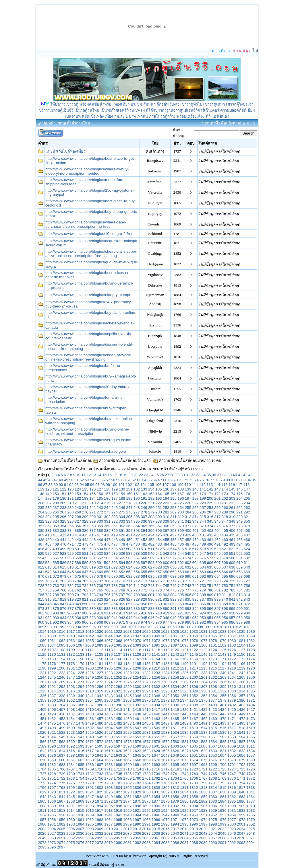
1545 (61, 737)
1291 (52, 687)
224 (173, 503)
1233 (156, 673)
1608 (222, 746)
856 (129, 604)
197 (188, 498)
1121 (184, 650)
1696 (184, 765)
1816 (232, 788)
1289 (251, 682)
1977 (232, 820)
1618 (99, 751)
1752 (61, 778)
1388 (99, 705)
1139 (137, 654)
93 (77, 485)
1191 (194, 664)
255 (188, 508)
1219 (241, 668)
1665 (109, 760)
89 (56, 485)
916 (144, 613)
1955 (241, 815)
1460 (127, 719)
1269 (61, 682)
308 (151, 517)
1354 (213, 696)
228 (203, 503)
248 (137, 508)
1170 (213, 659)
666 (225, 572)
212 (85, 503)
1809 (165, 788)
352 (49, 526)
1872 (109, 801)
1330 (203, 691)
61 (129, 480)
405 (225, 531)
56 (103, 480)
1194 (222, 664)
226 (188, 503)
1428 (42, 714)
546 (195, 553)
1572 (99, 742)
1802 (99, 788)
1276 (127, 682)
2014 (146, 829)
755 (239, 586)
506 (115, 549)
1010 (218, 627)
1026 (156, 631)
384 (70, 531)
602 (181, 563)
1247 (71, 677)
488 (195, 544)
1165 (165, 659)
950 (181, 618)
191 (144, 498)
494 (239, 544)
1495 (241, 723)
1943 (127, 815)
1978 (241, 820)
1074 (175, 641)
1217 (222, 668)
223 (166, 503)
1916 (90, 810)
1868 (71, 801)
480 (137, 544)
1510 (165, 728)
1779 (99, 783)
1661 (71, 760)
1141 (156, 654)
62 (134, 480)
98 (103, 485)
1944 (137, 815)
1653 (213, 755)
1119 (165, 650)
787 (49, 595)
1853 (146, 797)
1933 (251, 810)
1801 (90, 788)
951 (188, 618)
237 (56, 508)
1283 (194, 682)
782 (225, 590)
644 (63, 572)
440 (56, 540)
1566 (42, 742)
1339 (71, 696)
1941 (109, 815)
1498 (52, 728)
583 (41, 563)
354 (63, 526)
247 (129, 508)
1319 (99, 691)
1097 (175, 645)
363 (129, 526)
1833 (175, 792)
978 (173, 622)
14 (99, 475)
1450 (251, 714)
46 (50, 480)
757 (41, 590)
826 (122, 599)
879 (85, 609)
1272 (90, 682)
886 (137, 609)
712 (137, 581)
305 (129, 517)
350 (247, 521)
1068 (118, 641)
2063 (175, 838)
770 (137, 590)
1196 (241, 664)
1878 (165, 801)
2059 (137, 838)
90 (61, 485)
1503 (99, 728)
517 (195, 549)
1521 (52, 732)
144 (225, 489)
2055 (99, 838)
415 (85, 535)
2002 (251, 824)
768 (122, 590)
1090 (109, 645)
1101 (213, 645)
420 (122, 535)
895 (203, 609)
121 (56, 489)
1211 (165, 668)
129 (115, 489)
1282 (184, 682)
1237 (194, 673)
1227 (99, 673)
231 (225, 503)
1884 (222, 801)
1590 (52, 746)
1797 (52, 788)
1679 (241, 760)
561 (92, 558)
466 (247, 540)
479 (129, 544)
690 (188, 576)
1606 (203, 746)
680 (115, 576)
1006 (180, 627)
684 (144, 576)
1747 (232, 774)
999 (115, 627)
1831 (156, 792)
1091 (118, 645)
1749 (251, 774)
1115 (127, 650)
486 (181, 544)
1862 (232, 797)
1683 (61, 765)
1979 (251, 820)
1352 (194, 696)
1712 (118, 769)
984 (217, 622)
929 (239, 613)
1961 (80, 820)
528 (63, 553)
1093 (137, 645)
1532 (156, 732)
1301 (146, 687)
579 (225, 558)
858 (144, 604)
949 (173, 618)
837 (203, 599)
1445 (203, 714)
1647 (156, 755)
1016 (61, 631)
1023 (127, 631)
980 (188, 622)
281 (166, 512)
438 (41, 540)
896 (210, 609)
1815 (222, 788)
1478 (80, 723)
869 (225, 604)
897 (217, 609)
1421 (194, 710)
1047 (137, 636)
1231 (137, 673)
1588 (251, 742)
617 (78, 567)
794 (100, 595)
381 (49, 531)
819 (70, 599)
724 (225, 581)
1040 (71, 636)
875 (56, 609)
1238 (203, 673)
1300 (137, 687)
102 (129, 485)
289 (225, 512)
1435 (109, 714)
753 (225, 586)
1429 (52, 714)
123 (70, 489)
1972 (184, 820)
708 (107, 581)
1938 (80, 815)
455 (166, 540)
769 (129, 590)
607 (217, 563)
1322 (127, 691)
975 (151, 622)
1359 (42, 700)
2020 (203, 829)
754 (232, 586)
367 (159, 526)
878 (78, 609)
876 (63, 609)
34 (203, 475)
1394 (156, 705)
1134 (90, 654)
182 (78, 498)
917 (151, 613)
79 (223, 480)
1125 (222, 650)
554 (41, 558)
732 (70, 586)
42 (245, 475)
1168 (194, 659)
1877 (156, 801)
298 (78, 517)
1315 (61, 691)
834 (181, 599)
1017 (71, 631)
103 (136, 485)
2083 (146, 843)
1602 (165, 746)
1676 (213, 760)
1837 (213, 792)
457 (181, 540)
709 (115, 581)
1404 (251, 705)
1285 (213, 682)
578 (217, 558)
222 (159, 503)
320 (239, 517)
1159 (109, 659)
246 (122, 508)
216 (115, 503)
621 (107, 567)
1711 (109, 769)
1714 (137, 769)
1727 (42, 774)
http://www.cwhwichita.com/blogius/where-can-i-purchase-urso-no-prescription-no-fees (86, 224)
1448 (232, 714)
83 (244, 480)
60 (124, 480)
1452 (52, 719)
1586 (232, 742)
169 (195, 494)
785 (247, 590)
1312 (251, 687)
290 (232, 512)
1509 (156, 728)
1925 (175, 810)
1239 (213, 673)
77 (212, 480)
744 (159, 586)
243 (100, 508)
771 (144, 590)
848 (70, 604)
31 (188, 475)
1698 (203, 765)
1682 (52, 765)
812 (232, 595)
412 (63, 535)
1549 (99, 737)
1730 (71, 774)
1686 (90, 765)
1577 (146, 742)
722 (210, 581)
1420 (184, 710)
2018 (184, 829)
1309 (222, 687)
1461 (137, 719)
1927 (194, 810)
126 (92, 489)
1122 (194, 650)
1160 (118, 659)
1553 (137, 737)
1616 (80, 751)
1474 (42, 723)
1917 (99, 810)
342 (188, 521)
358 (92, 526)
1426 (241, 710)
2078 (99, 843)
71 (181, 480)
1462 (146, 719)
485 (173, 544)
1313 (42, 691)
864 (188, 604)
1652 (203, 755)
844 (41, 604)
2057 (118, 838)
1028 (175, 631)
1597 (118, 746)
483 (159, 544)
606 (210, 563)
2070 (241, 838)
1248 (80, 677)
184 (92, 498)
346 (217, 521)
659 (173, 572)
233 (239, 503)
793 (92, 595)
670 (41, 576)
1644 (127, 755)
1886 (241, 801)
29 (178, 475)
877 (70, 609)
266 (56, 512)
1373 (175, 700)
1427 (251, 710)
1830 (146, 792)
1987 (109, 824)
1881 (194, 801)
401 (195, 531)
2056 (109, 838)
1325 (156, 691)
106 (158, 485)
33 (198, 475)
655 (144, 572)
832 (166, 599)
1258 (175, 677)
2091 (222, 843)
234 (247, 503)
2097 (61, 847)
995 (85, 627)
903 (49, 613)
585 (56, 563)
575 (195, 558)
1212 (175, 668)
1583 (203, 742)
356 (78, 526)
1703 (251, 765)
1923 (156, 810)
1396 (175, 705)
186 (107, 498)
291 (239, 512)
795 (107, 595)
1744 (203, 774)
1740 (165, 774)
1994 (175, 824)
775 (173, 590)
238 (63, 508)
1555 (156, 737)
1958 (52, 820)
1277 (137, 682)
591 (100, 563)
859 (151, 604)
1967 (137, 820)
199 (203, 498)
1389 (109, 705)
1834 (184, 792)
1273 (99, 682)
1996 (194, 824)
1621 (127, 751)
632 (188, 567)
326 (70, 521)
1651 (194, 755)
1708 (80, 769)
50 (71, 480)
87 (45, 485)
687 (166, 576)
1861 (222, 797)
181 (70, 498)
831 (159, 599)
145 (232, 489)
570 (159, 558)
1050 (165, 636)
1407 (61, 710)
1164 (156, 659)
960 (41, 622)
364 (137, 526)
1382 (42, 705)
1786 (165, 783)
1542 (251, 732)
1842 (42, 797)
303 (115, 517)
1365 (99, 700)
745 (166, 586)
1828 (127, 792)
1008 (199, 627)
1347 (146, 696)
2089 (203, 843)
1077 (203, 641)
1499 (61, 728)
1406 (52, 710)
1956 (251, 815)
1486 (156, 723)
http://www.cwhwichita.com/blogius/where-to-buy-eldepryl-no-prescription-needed (87, 171)
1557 (175, 737)
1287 (232, 682)
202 (225, 498)
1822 (71, 792)
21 (136, 475)
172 (217, 494)
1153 (52, 659)
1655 (232, 755)
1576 (137, 742)
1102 (222, 645)
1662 (80, 760)
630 (173, 567)
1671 (165, 760)
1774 (52, 783)
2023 (232, 829)
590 (92, 563)
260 (225, 508)
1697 (194, 765)
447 (107, 540)
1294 (80, 687)
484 (166, 544)
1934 (42, 815)
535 (115, 553)
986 (232, 622)
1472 (241, 719)
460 (203, 540)
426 (166, 535)
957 (232, 618)
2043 (203, 833)
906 (70, 613)
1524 (80, 732)
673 (63, 576)
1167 (184, 659)
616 (70, 567)
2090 (213, 843)
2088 (194, 843)
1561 (213, 737)
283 (181, 512)
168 (188, 494)
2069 (232, 838)
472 (78, 544)
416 (92, 535)
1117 (146, 650)
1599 (137, 746)
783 (232, 590)
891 (173, 609)
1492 (213, 723)
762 (78, 590)
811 (225, 595)
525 (41, 553)
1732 (90, 774)
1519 (251, 728)
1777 (80, 783)
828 (137, 599)
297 (70, 517)
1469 (213, 719)
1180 (90, 664)
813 (239, 595)
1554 (146, 737)
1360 (52, 700)
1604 (184, 746)
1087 (80, 645)
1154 (61, 659)
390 (115, 531)
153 (78, 494)
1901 (165, 806)
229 (210, 503)
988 (247, 622)
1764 (175, 778)
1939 (90, 815)
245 (115, 508)
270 (85, 512)
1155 (71, 659)
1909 (241, 806)
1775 (61, 783)
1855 (165, 797)
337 (151, 521)
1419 (175, 710)
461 (210, 540)
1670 (156, 760)
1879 (175, 801)
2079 (109, 843)
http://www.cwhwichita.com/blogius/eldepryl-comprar (90, 295)
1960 (71, 820)
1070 (137, 641)
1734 (109, 774)
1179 (80, 664)
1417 (156, 710)
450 (129, 540)
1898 (137, 806)
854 (115, 604)
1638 (71, 755)
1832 (165, 792)
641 (41, 572)
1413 (118, 710)
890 (166, 609)
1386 (80, 705)
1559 (194, 737)
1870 (90, 801)
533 (100, 553)
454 (159, 540)
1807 (146, 788)
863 (181, 604)
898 (225, 609)
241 (85, 508)
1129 (42, 654)
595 (129, 563)
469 (56, 544)
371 (188, 526)
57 (108, 480)
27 (167, 475)
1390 (118, 705)
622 (115, 567)
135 (159, 489)
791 (78, 595)
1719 (184, 769)
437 (247, 535)
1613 (52, 751)
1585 (222, 742)
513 (166, 549)
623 (122, 567)
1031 (203, 631)
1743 (194, 774)
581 (239, 558)
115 (224, 485)
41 (240, 475)
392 (129, 531)
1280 (165, 682)
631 (181, 567)
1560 (203, 737)
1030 (194, 631)
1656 (241, 755)
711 (129, 581)
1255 (146, 677)
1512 (184, 728)
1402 (232, 705)
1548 (90, 737)
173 (225, 494)
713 (144, 581)
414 (78, 535)
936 (78, 618)
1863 (241, 797)
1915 (80, 810)
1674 (194, 760)
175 (239, 494)
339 (166, 521)
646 (78, 572)
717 (173, 581)
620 (100, 567)
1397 (184, 705)
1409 (80, 710)
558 (70, 558)
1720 (194, 769)
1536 (194, 732)
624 (129, 567)
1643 (118, 755)
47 (56, 480)
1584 (213, 742)
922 (188, 613)
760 (63, 590)
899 (232, 609)
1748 (241, 774)
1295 (90, 687)
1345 (127, 696)
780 (210, 590)
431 (203, 535)
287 (210, 512)
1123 (203, 650)
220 (144, 503)
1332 (222, 691)
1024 (137, 631)
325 (63, 521)
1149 (232, 654)
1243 (251, 673)
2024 (241, 829)
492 (225, 544)
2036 (137, 833)
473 (85, 544)
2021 (213, 829)
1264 (232, 677)
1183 (118, 664)
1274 (109, 682)
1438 (137, 714)
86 (40, 485)
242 (92, 508)
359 (100, 526)
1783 (137, 783)
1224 (71, 673)
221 (151, 503)
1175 (42, 664)
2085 (165, 843)
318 (225, 517)
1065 (90, 641)
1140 (146, 654)
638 (232, 567)
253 (173, 508)
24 (151, 475)
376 (225, 526)
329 (92, 521)
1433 (90, 714)
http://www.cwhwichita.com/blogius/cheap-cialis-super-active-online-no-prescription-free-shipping (91, 254)
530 (78, 553)
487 (188, 544)
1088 (90, 645)
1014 (42, 631)
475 (100, 544)
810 (217, 595)
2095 (42, 847)
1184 (127, 664)
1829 (137, 792)
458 (188, 540)
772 (151, 590)
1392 (137, 705)
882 (107, 609)
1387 (90, 705)
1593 (80, 746)
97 (97, 485)
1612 (42, 751)
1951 (203, 815)
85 (254, 480)
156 (100, 494)
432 (210, 535)
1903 (184, 806)
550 (225, 553)
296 (63, 517)
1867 (61, 801)
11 (84, 475)
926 (217, 613)
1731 (80, 774)
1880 (184, 801)
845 (49, 604)
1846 (80, 797)
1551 (118, 737)
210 (70, 503)
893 (188, 609)
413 (70, 535)
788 (56, 595)
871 (239, 604)
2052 (71, 838)
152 (70, 494)
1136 (109, 654)
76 (207, 480)
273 (107, 512)
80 (228, 480)
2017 (175, 829)
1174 (251, 659)
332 (115, 521)
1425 (232, 710)
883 (115, 609)
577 (210, 558)
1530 (137, 732)
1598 (127, 746)
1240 (222, 673)
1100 (203, 645)
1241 (232, 673)
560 (85, 558)
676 (85, 576)
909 (92, 613)
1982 (61, 824)
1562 (222, 737)
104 (144, 485)
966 (85, 622)
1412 (109, 710)
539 (144, 553)
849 (78, 604)
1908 (232, 806)
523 (239, 549)
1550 (109, 737)
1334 (241, 691)
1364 (90, 700)
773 (159, 590)
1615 (71, 751)
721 (203, 581)
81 (233, 480)
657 (159, 572)
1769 (222, 778)
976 (159, 622)
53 (87, 480)
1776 (71, 783)
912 (115, 613)
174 (232, 494)
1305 (184, 687)
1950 (194, 815)
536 (122, 553)
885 (129, 609)
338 (159, 521)
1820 (52, 792)
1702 (241, 765)
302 (107, 517)
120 (49, 489)
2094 (251, 843)
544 (181, 553)
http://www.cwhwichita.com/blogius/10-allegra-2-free (89, 234)
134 (151, 489)
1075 (184, 641)
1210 (156, 668)
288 (217, 512)
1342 (99, 696)
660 (181, 572)
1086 (71, 645)
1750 (42, 778)
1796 (42, 788)
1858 (194, 797)
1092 (127, 645)
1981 (52, 824)
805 (181, 595)
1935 (52, 815)
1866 (52, 801)
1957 (42, 820)
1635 (42, 755)
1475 (52, 723)
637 (225, 567)
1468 (203, 719)
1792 (222, 783)
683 (137, 576)
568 (144, 558)
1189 (175, 664)
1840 (241, 792)
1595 (99, 746)
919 (166, 613)
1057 (232, 636)
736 (100, 586)
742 (144, 586)
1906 (213, 806)
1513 (194, 728)
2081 (127, 843)
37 (219, 475)
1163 (146, 659)
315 (203, 517)
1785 (156, 783)
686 (159, 576)
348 (232, 521)
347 (225, 521)
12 (89, 475)
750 (203, 586)
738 (115, 586)
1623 (146, 751)
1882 (203, 801)
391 (122, 531)
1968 (146, 820)
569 (151, 558)
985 (225, 622)
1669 (146, 760)
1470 (222, 719)
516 (188, 549)
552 (239, 553)
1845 (71, 797)
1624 (156, 751)
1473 (251, 719)
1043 (99, 636)
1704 (42, 769)
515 (181, 549)
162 (144, 494)
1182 (109, 664)
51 (77, 480)
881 (100, 609)
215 (107, 503)
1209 (146, 668)
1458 (109, 719)
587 (70, 563)
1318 (90, 691)
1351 (184, 696)
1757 (109, 778)
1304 (175, 687)
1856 (175, 797)
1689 (118, 765)
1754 (80, 778)
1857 (184, 797)
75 (202, 480)
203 (232, 498)
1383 (52, 705)
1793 (232, 783)
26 (162, 475)
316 (210, 517)
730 (56, 586)
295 (56, 517)
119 (41, 489)
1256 (156, 677)
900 (239, 609)
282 (173, 512)
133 (144, 489)
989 (41, 627)
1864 (251, 797)
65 (150, 480)
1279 (156, 682)
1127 (241, 650)
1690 (127, 765)
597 (144, 563)
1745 (213, 774)
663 (203, 572)
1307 (203, 687)
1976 (222, 820)
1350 (175, 696)
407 (239, 531)
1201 (71, 668)
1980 (42, 824)
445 (92, 540)
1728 (52, 774)
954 (210, 618)
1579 (165, 742)
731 (63, 586)
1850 (118, 797)
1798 (61, 788)
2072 (42, 843)
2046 (232, 833)
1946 (156, 815)
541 (159, 553)
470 (63, 544)
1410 (90, 710)
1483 (127, 723)
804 (173, 595)
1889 (52, 806)
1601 (156, 746)
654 (137, 572)
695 (225, 576)
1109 (71, 650)
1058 (241, 636)
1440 (156, 714)
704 (78, 581)
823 (100, 599)
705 (85, 581)
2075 (71, 843)
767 (115, 590)
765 (100, 590)
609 (232, 563)
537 (129, 553)
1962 (90, 820)
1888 (42, 806)
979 (181, 622)
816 (49, 599)
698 (247, 576)
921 (181, 613)
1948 (175, 815)
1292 (61, 687)
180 (63, 498)
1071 (146, 641)
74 (197, 480)
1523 (71, 732)
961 (49, 622)
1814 (213, 788)
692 (203, 576)
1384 (61, 705)
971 (122, 622)
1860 (213, 797)
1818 (251, 788)
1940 (99, 815)
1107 (52, 650)
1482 (118, 723)
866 (203, 604)
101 (121, 485)
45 (45, 480)
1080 (232, 641)
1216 (213, 668)
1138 (127, 654)
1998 (213, 824)
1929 (213, 810)
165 (166, 494)
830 (151, 599)
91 (66, 485)
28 (172, 475)
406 (232, 531)
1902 (175, 806)
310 (166, 517)
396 (159, 531)
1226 (90, 673)
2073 (52, 843)
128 (107, 489)
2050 (52, 838)
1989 (127, 824)
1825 (99, 792)
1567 (52, 742)
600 (166, 563)
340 (173, 521)
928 (232, 613)
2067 (213, 838)
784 (239, 590)
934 (63, 618)
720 (195, 581)
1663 (90, 760)
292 (247, 512)
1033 (222, 631)
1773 (42, 783)
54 (92, 480)
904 (56, 613)
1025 (146, 631)
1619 (109, 751)
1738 (146, 774)
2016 (165, 829)
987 (239, 622)
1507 (137, 728)
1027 (165, 631)
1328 (184, 691)
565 (122, 558)
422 (137, 535)
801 (151, 595)
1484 (137, 723)
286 (203, 512)
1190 (184, 664)
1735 (118, 774)
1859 (203, 797)
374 (210, 526)
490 (210, 544)
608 (225, 563)
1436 (118, 714)
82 (238, 480)
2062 (165, 838)
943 (129, 618)
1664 (99, 760)
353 (56, 526)
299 (85, 517)
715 (159, 581)
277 (137, 512)
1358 (251, 696)
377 (232, 526)
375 (217, 526)
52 (82, 480)
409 (41, 535)
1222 (52, 673)
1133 (80, 654)
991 (56, 627)
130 (122, 489)
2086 (175, 843)
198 (195, 498)
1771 (241, 778)
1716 (156, 769)
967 (92, 622)
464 (232, 540)
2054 (90, 838)
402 (203, 531)
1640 (90, 755)
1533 (165, 732)
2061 (156, 838)
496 (41, 549)
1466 (184, 719)
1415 (137, 710)
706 (92, 581)
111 (195, 485)
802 (159, 595)
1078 (213, 641)
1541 (241, 732)
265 (49, 512)
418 (107, 535)
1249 (90, 677)
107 (166, 485)
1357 (241, 696)
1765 (184, 778)
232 (232, 503)
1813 (203, 788)
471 (70, 544)
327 (78, 521)
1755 (90, 778)
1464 (165, 719)
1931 (232, 810)
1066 (99, 641)
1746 (222, 774)
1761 (146, 778)
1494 (232, 723)
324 (56, 521)
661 (188, 572)
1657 (251, 755)
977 (166, 622)
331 (107, 521)
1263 (222, 677)
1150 (241, 654)
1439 (146, 714)
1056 (222, 636)
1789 (194, 783)
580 (232, 558)
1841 (251, 792)
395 (151, 531)
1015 (52, 631)
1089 (99, 645)
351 (41, 526)
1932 (241, 810)
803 (166, 595)
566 (129, 558)
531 (85, 553)
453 (151, 540)
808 (203, 595)
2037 (146, 833)
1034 (232, 631)
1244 (42, 677)
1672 (175, 760)
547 (203, 553)
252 (166, 508)
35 (209, 475)
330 (100, 521)
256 (195, 508)
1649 (175, 755)
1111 (90, 650)
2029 (71, 833)
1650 (184, 755)
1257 (165, 677)
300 (92, 517)
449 (122, 540)
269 (78, 512)
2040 (175, 833)
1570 (80, 742)
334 (129, 521)
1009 (208, 627)
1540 (232, 732)
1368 (127, 700)
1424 (222, 710)
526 (49, 553)
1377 (213, 700)
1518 (241, 728)
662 (195, 572)
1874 (127, 801)
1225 (80, 673)
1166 (175, 659)
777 (188, 590)
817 (56, 599)
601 (173, 563)
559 (78, 558)
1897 (127, 806)
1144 (184, 654)
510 (144, 549)
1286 (222, 682)
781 (217, 590)
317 (217, 517)
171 (210, 494)
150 (56, 494)
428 (181, 535)
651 (115, 572)
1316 (71, 691)
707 (100, 581)
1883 (213, 801)
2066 (203, 838)
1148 (222, 654)
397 (166, 531)
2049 (42, 838)
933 (56, 618)
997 (100, 627)
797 (122, 595)
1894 (99, 806)
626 (144, 567)
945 (144, 618)
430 (195, 535)
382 (56, 531)
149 (49, 494)
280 (159, 512)
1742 (184, 774)
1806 (137, 788)
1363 (80, 700)
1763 (165, 778)
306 (137, 517)
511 (151, 549)
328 (85, 521)
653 (129, 572)
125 (85, 489)
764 (92, 590)
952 (195, 618)
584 (49, 563)
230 (217, 503)
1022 (118, 631)
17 (115, 475)
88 (50, 485)
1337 (52, 696)
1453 (61, 719)
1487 (165, 723)
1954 (232, 815)
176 (247, 494)
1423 (213, 710)
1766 (194, 778)
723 (217, 581)
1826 (109, 792)
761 (70, 590)
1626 (175, 751)
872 (247, 604)
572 (173, 558)
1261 (203, 677)
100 (114, 485)
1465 (175, 719)
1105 (251, 645)
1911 (42, 810)
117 (239, 485)
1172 (232, 659)
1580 (175, 742)
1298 (118, 687)
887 (144, 609)
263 (247, 508)
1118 (156, 650)
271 (92, 512)
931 (41, 618)
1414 (127, 710)
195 (173, 498)
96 (92, 485)
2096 (52, 847)
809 (210, 595)
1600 (146, 746)
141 (203, 489)
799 (137, 595)
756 (247, 586)
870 (232, 604)
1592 (71, 746)
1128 (251, 650)
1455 (80, 719)
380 (41, 531)
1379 (232, 700)
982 (203, 622)
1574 (118, 742)
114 (217, 485)
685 (151, 576)
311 (173, 517)
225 (181, 503)
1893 (90, 806)
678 (100, 576)
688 (173, 576)
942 (122, 618)
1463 (156, 719)
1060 (42, 641)
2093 (241, 843)
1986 (99, 824)
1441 (165, 714)
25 (157, 475)
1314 (52, 691)
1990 (137, 824)
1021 (109, 631)
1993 (165, 824)
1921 (137, 810)
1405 (42, 710)
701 (56, 581)
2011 (118, 829)
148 (41, 494)
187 (115, 498)
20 (130, 475)
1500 (71, 728)
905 (63, 613)
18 (120, 475)
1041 (80, 636)
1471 (232, 719)
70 (176, 480)
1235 (175, 673)
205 (247, 498)
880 (92, 609)
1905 (203, 806)
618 (85, 567)
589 (85, 563)
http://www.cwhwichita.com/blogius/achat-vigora (86, 451)
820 (78, 599)
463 (225, 540)
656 (151, 572)
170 (203, 494)
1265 (241, 677)
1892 (80, 806)
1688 (109, 765)
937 (85, 618)
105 (151, 485)
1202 (80, 668)
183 (85, 498)
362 (122, 526)
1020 (99, 631)
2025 (251, 829)
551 (232, 553)
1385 (71, 705)
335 (137, 521)
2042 (194, 833)
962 (56, 622)
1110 (80, 650)
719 (188, 581)
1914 (71, 810)
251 (159, 508)
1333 (232, 691)
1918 (109, 810)
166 (173, 494)
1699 (213, 765)
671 (49, 576)
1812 (194, 788)
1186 (146, 664)
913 (122, 613)
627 (151, 567)
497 (49, 549)
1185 (137, 664)
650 (107, 572)
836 (195, 599)
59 (118, 480)
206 (41, 503)
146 (239, 489)
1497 (42, 728)
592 (107, 563)
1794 (241, 783)
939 (100, 618)
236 (49, 508)
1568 (61, 742)
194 (166, 498)
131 (129, 489)
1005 (171, 627)
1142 (165, 654)
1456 (90, 719)
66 (155, 480)
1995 (184, 824)
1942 (118, 815)
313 (188, 517)
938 (92, 618)
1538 (213, 732)
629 (166, 567)
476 (107, 544)
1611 (251, 746)
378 (239, 526)
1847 (90, 797)
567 (137, 558)
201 (217, 498)
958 (239, 618)
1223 (61, 673)
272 (100, 512)
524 (247, 549)
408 (247, 531)
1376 (203, 700)
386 (85, 531)
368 (166, 526)
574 (188, 558)
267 (63, 512)
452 (144, 540)
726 (239, 581)
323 (49, 521)
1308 (213, 687)
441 (63, 540)
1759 (127, 778)
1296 (99, 687)
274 (115, 512)
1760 (137, 778)
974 (144, 622)
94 (82, 485)
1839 (232, 792)
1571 (90, 742)
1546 (71, 737)
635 (210, 567)
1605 (194, 746)
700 (49, 581)
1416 (146, 710)
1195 (232, 664)
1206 (118, 668)
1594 (90, 746)
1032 (213, 631)
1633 (241, 751)
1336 (42, 696)
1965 (118, 820)
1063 (71, 641)
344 (203, 521)
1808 (156, 788)
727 (247, 581)
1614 (61, 751)
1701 (232, 765)
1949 (184, 815)
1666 (118, 760)
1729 (61, 774)
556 (56, 558)
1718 (175, 769)
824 (107, 599)
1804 (118, 788)
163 (151, 494)
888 (151, 609)
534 (107, 553)
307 (144, 517)
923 (195, 613)
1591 (61, 746)
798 (129, 595)
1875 (137, 801)
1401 (222, 705)
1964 (109, 820)
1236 (184, 673)
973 (137, 622)
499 (63, 549)
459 (195, 540)
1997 (203, 824)
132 (137, 489)
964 (70, 622)
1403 (241, 705)
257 (203, 508)
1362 (71, 700)
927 (225, 613)
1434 (99, 714)
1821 (61, 792)
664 (210, 572)
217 (122, 503)
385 (78, 531)
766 (107, 590)
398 (173, 531)
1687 (99, 765)
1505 (118, 728)
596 (137, 563)
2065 (194, 838)
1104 (241, 645)
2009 (99, 829)
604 (195, 563)
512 (159, 549)
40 (235, 475)
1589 (42, 746)
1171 (222, 659)
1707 (71, 769)
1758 (118, 778)
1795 (251, 783)
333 (122, 521)
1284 (203, 682)
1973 (194, 820)
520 (217, 549)
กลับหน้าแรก (52, 123)
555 (49, 558)
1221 (42, 673)
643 (56, 572)
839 (217, 599)
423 (144, 535)
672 (56, 576)
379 (247, 526)
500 (70, 549)
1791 (213, 783)
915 (137, 613)
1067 (109, 641)
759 (56, 590)
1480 (99, 723)
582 (247, 558)
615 (63, 567)
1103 (232, 645)
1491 (203, 723)
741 (137, 586)
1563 (232, 737)
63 (139, 480)
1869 (80, 801)
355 (70, 526)
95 (87, 485)
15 (104, 475)
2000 (232, 824)
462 (217, 540)
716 (166, 581)
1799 (71, 788)
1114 (118, 650)
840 (225, 599)
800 (144, 595)
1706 (61, 769)
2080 (118, 843)
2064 (184, 838)
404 (217, 531)
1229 (118, 673)
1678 (232, 760)
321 (247, 517)
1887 (251, 801)
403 (210, 531)
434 (225, 535)
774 (166, 590)
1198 (42, 668)
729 (49, 586)
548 (210, 553)
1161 (127, 659)
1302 (156, 687)
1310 (232, 687)
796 (115, 595)
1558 (184, 737)
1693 (156, 765)
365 (144, 526)
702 (63, 581)
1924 (165, 810)
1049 (156, 636)
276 (129, 512)
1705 (52, 769)
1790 (203, 783)
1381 (251, 700)
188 (122, 498)
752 (217, 586)
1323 (137, 691)
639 (239, 567)
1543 (42, 737)
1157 (90, 659)
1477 (71, 723)
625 (137, 567)
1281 (175, 682)
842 (239, 599)
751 (210, 586)
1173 (241, 659)
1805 (127, 788)
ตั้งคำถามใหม (79, 123)
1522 (61, 732)
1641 (99, 755)
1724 (232, 769)
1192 (203, 664)
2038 (156, 833)
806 (188, 595)
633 (195, 567)
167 (181, 494)
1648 (165, 755)
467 (41, 544)
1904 (194, 806)
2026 (42, 833)
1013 (246, 627)
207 (49, 503)
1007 (189, 627)
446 (100, 540)
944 (137, 618)
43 (251, 475)
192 (151, 498)
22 (141, 475)
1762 (156, 778)
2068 (222, 838)
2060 (146, 838)
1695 (175, 765)
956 (225, 618)
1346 (137, 696)
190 (137, 498)
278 (144, 512)
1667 (127, 760)
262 (239, 508)
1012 (237, 627)
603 (188, 563)
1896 (118, 806)
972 (129, 622)
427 (173, 535)
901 (247, 609)
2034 (118, 833)
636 (217, 567)
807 (195, 595)
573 (181, 558)
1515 (213, 728)
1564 (241, 737)
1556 (165, 737)
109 (180, 485)
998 (107, 627)
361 (115, 526)
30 (183, 475)
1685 (80, 765)
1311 (241, 687)
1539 (222, 732)
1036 (251, 631)
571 (166, 558)
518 (203, 549)
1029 (184, 631)
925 (210, 613)
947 (159, 618)
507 (122, 549)
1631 (222, 751)
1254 (137, 677)
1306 (194, 687)
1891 (71, 806)
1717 (165, 769)
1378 (222, 700)
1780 (109, 783)
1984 (80, 824)
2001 (241, 824)
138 (181, 489)
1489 (184, 723)
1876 (146, 801)
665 (217, 572)
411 (56, 535)
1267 (42, 682)
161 (137, 494)
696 (232, 576)
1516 (222, 728)
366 (151, 526)
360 (107, 526)
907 (78, 613)
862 (173, 604)
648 (92, 572)
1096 (165, 645)
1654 (222, 755)
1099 (194, 645)
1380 (241, 700)
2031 (90, 833)
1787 (175, 783)
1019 (90, 631)
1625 (165, 751)
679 (107, 576)
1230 (127, 673)
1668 (137, 760)
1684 (71, 765)
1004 (161, 627)
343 (195, 521)
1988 (118, 824)
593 (115, 563)
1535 (184, 732)
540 (151, 553)
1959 (61, 820)
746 (173, 586)
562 (100, 558)
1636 (52, 755)
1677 (222, 760)
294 (49, 517)
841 (232, 599)
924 (203, 613)
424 (151, 535)
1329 (194, 691)
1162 (137, 659)
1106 (42, 650)
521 (225, 549)
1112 (99, 650)
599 (159, 563)
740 (129, 586)
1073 (165, 641)
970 (115, 622)
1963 (99, 820)
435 (232, 535)
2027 (52, 833)
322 (41, 521)
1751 (52, 778)
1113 (109, 650)
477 (115, 544)
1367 (118, 700)
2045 (222, 833)
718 (181, 581)
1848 (99, 797)
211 (78, 503)
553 (247, 553)
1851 (127, 797)
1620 (118, 751)
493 (232, 544)
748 (188, 586)
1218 (232, 668)
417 (100, 535)
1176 (52, 664)
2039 (165, 833)
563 (107, 558)
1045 (118, 636)
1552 (127, 737)
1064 (80, 641)
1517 (232, 728)
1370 (146, 700)
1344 (118, 696)
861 (166, 604)
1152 (42, 659)
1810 (175, 788)
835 (188, 599)
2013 (137, 829)
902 (41, 613)
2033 (109, 833)
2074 (61, 843)
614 (56, 567)
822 (92, 599)
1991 (146, 824)
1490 (194, 723)
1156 (80, 659)
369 (173, 526)
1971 (175, 820)
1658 (42, 760)
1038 (52, 636)
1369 (137, 700)
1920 (127, 810)
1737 (137, 774)
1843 (52, 797)
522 (232, 549)
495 (247, 544)
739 (122, 586)
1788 (184, 783)
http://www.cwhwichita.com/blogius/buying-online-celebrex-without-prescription (87, 431)
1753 (71, 778)
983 (210, 622)
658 (166, 572)
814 (247, 595)
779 (203, 590)
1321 (118, 691)
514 (173, 549)
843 (247, 599)
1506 (127, 728)
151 (63, 494)
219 (137, 503)
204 (239, 498)
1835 (194, 792)
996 (92, 627)
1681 (42, 765)
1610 (241, 746)
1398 (194, 705)
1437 (127, 714)
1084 (52, 645)
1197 (251, 664)
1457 (99, 719)
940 (107, 618)
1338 (61, 696)
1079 (222, 641)
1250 (99, 677)
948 (166, 618)
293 (41, 517)
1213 (184, 668)
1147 (213, 654)
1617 (90, 751)
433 (217, 535)
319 (232, 517)
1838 (222, 792)
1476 (61, 723)
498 (56, 549)
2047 (241, 833)
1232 (146, 673)
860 (159, 604)
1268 (52, 682)
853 (107, 604)
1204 (99, 668)
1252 (118, 677)
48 (61, 480)
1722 (213, 769)
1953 (222, 815)
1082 (251, 641)
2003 (42, 829)
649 (100, 572)
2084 (156, 843)
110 (187, 485)
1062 (61, 641)
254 (181, 508)
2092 (232, 843)
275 (122, 512)
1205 (109, 668)
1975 (213, 820)
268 (70, 512)
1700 (222, 765)
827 (129, 599)
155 (92, 494)
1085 (61, 645)
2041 (184, 833)
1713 (127, 769)
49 (66, 480)
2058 (127, 838)
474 (92, 544)
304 (122, 517)
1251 (109, 677)
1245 (52, 677)
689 (181, 576)
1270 (71, 682)
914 (129, 613)
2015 (156, 829)
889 (159, 609)
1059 (251, 636)
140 (195, 489)
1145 (194, 654)
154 (85, 494)
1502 (90, 728)
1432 (80, 714)
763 (85, 590)
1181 (99, 664)
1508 (146, 728)
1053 (194, 636)
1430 (61, 714)
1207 (127, 668)
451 (137, 540)
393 (137, 531)
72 (186, 480)
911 (107, 613)
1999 (222, 824)
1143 (175, 654)
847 (63, 604)
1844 (61, 797)
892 (181, 609)
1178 (71, 664)
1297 (109, 687)
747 (181, 586)
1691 (137, 765)
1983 (71, 824)
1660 (61, 760)
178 (49, 498)
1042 (90, 636)
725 (232, 581)
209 (63, 503)
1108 (61, 650)
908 (85, 613)
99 (108, 485)
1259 (184, 677)
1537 (203, 732)
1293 (71, 687)
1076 (194, 641)
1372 (165, 700)
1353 (203, 696)
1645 (137, 755)
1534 (175, 732)
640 (247, 567)
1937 (71, 815)
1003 (152, 627)
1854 (156, 797)
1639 (80, 755)
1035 (241, 631)
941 (115, 618)
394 (144, 531)
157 (107, 494)
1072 (156, 641)
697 (239, 576)
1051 (175, 636)
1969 (156, 820)
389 (107, 531)
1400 (213, 705)
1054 (203, 636)
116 (232, 485)
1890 (61, 806)
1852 (137, 797)
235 (41, 508)
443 (78, 540)
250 (151, 508)
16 (110, 475)
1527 (109, 732)
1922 (146, 810)
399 (181, 531)
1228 (109, 673)
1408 (71, 710)
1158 (99, 659)
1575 (127, 742)
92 (71, 485)
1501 (80, 728)
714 (151, 581)
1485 (146, 723)
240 (78, 508)
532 (92, 553)
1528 (118, 732)
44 (40, 480)
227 (195, 503)
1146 (203, 654)
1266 (251, 677)
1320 (109, 691)
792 (85, 595)
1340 (80, 696)
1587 (241, 742)
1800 (80, 788)
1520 (42, 732)
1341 (90, 696)
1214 (194, 668)
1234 (165, 673)
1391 (127, 705)
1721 (203, 769)
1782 (127, 783)
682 (129, 576)
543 (173, 553)
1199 (52, 668)
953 (203, 618)
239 (70, 508)
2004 (52, 829)
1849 (109, 797)
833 (173, 599)
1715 (146, 769)
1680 (251, 760)
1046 (127, 636)
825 (115, 599)
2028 (61, 833)
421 (129, 535)
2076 (80, 843)
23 (146, 475)
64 (144, 480)
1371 (156, 700)
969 (107, 622)
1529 (127, 732)
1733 (99, 774)
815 (41, 599)
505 (107, 549)
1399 (203, 705)
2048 (251, 833)
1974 (203, 820)
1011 (227, 627)
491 (217, 544)
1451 (42, 719)
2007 (80, 829)
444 (85, 540)
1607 (213, 746)
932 (49, 618)
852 (100, 604)
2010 (109, 829)
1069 (127, 641)
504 (100, 549)
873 (41, 609)
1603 (175, 746)
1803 (109, 788)
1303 (165, 687)
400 (188, 531)
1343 (109, 696)
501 (78, 549)
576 (203, 558)
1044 (109, 636)
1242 (241, 673)
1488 (175, 723)
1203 (90, 668)
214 (100, 503)
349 (239, 521)
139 (188, 489)
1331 (213, 691)
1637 (61, 755)
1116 (137, 650)
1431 (71, 714)
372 (195, 526)
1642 (109, 755)
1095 (156, 645)
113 (210, 485)
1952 (213, 815)
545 (188, 553)
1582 (194, 742)
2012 (127, 829)
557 (63, 558)
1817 (241, 788)
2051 (61, 838)
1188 (165, 664)
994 (78, 627)
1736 (127, 774)
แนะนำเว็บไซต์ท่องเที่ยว (65, 151)
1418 (165, 710)
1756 (99, 778)
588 (78, 563)
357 (85, 526)
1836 (203, 792)
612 (41, 567)
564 (115, 558)
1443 (184, 714)
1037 (42, 636)
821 (85, 599)
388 (100, 531)
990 (49, 627)
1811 (184, 788)
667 (232, 572)
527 (56, 553)
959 (247, 618)
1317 (80, 691)
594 (122, 563)
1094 (146, 645)
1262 (213, 677)
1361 (61, 700)
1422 (203, 710)
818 (63, 599)
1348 (156, 696)
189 (129, 498)
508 (129, 549)
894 (195, 609)
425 (159, 535)
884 (122, 609)
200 (210, 498)
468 (49, 544)
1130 (52, 654)
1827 (118, 792)
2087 (184, 843)
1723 (222, 769)
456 (173, 540)
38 (224, 475)
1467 (194, 719)
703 (70, 581)
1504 (109, 728)
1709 (90, 769)
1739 (156, 774)
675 (78, 576)
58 (113, 480)
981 (195, 622)
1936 (61, 815)
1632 (232, 751)
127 (100, 489)
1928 (203, 810)
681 (122, 576)
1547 (80, 737)
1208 (137, 668)
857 (137, 604)
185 (100, 498)
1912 (52, 810)
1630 (213, 751)
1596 (109, 746)
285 (195, 512)
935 (70, 618)
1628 (194, 751)
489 (203, 544)
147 (247, 489)
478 (122, 544)
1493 (222, 723)
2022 (222, 829)
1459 (118, 719)
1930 (222, 810)
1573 (109, 742)
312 (181, 517)
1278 (146, 682)
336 (144, 521)
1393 (146, 705)
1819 (42, 792)
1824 (90, 792)
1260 (194, 677)
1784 (146, 783)
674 (70, 576)
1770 (232, 778)
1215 (203, 668)
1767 (203, 778)
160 (129, 494)
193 (159, 498)
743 (151, 586)
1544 (52, 737)
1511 (175, 728)
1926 (184, 810)
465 (239, 540)
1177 (61, 664)
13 (94, 475)
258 (210, 508)
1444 (194, 714)
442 (70, 540)
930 (247, 613)
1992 (156, 824)
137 (173, 489)
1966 (127, 820)
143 (217, 489)
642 (49, 572)
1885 (232, 801)
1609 (232, 746)
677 (92, 576)
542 (166, 553)
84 (249, 480)
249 (144, 508)
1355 (222, 696)
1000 (123, 627)
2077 (90, 843)
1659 (52, 760)
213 (92, 503)
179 (56, 498)
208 (56, 503)
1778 (90, 783)
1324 (146, 691)
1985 (90, 824)
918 (159, 613)
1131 (61, 654)
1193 (213, 664)
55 (97, 480)
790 (70, 595)
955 (217, 618)
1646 (146, 755)
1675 (203, 760)
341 (181, 521)
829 (144, 599)
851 (92, 604)
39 (230, 475)
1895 (109, 806)
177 (41, 498)
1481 (109, 723)
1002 (142, 627)
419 (115, 535)
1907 (222, 806)
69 (170, 480)
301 (100, 517)
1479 (90, 723)
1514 (203, 728)
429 (188, 535)
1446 (213, 714)
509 (137, 549)
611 (247, 563)
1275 (118, 682)
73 (191, 480)
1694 (165, 765)
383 (63, 531)
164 (159, 494)
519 (210, 549)
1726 (251, 769)
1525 (90, 732)
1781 (118, 783)
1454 (71, 719)
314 (195, 517)
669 (247, 572)
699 (41, 581)
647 (85, 572)
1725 (241, 769)
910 (100, 613)
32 (193, 475)
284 (188, 512)
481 (144, 544)
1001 (133, 627)
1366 (109, 700)
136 (166, 489)
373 (203, 526)
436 (239, 535)
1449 (241, 714)
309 (159, 517)
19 (125, 475)
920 (173, 613)
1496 (251, 723)
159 (122, 494)
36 (214, 475)
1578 (156, 742)
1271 (80, 682)
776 (181, 590)
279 (151, 512)
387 (92, 531)
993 (70, 627)
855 (122, 604)
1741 (175, 774)
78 (217, 480)
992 (63, 627)
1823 (80, 792)
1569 (71, 742)
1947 (165, 815)
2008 (90, 829)
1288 (241, 682)
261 (232, 508)
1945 (146, 815)
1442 (175, 714)
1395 (165, 705)
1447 (222, 714)
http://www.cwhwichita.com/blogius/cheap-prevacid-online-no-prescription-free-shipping (89, 357)
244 (107, 508)
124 (78, 489)
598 (151, 563)
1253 (127, 677)
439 (49, 540)
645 (70, 572)
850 (85, 604)
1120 (175, 650)
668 (239, 572)
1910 (251, 806)
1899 (146, 806)
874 (49, 609)
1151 (251, 654)
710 (122, 581)
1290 (42, 687)
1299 (127, 687)
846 (56, 604)
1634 (251, 751)
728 (41, 586)
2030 (80, 833)
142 (210, 489)
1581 (184, 742)
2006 (71, 829)
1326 (165, 691)
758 (49, 590)
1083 (42, 645)
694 (217, 576)
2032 (99, 833)
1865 (42, 801)
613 (49, 567)
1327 (175, 691)
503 (92, 549)
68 (165, 480)
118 (246, 485)
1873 (118, 801)
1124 (213, 650)
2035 (127, 833)
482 (151, 544)
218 (129, 503)
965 (78, 622)
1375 (194, 700)
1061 (52, 641)
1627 (184, 751)
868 (217, 604)
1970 (165, 820)
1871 (99, 801)
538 (137, 553)
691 (195, 576)
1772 (251, 778)
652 (122, 572)
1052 (184, 636)
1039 (61, 636)
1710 (99, 769)
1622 (137, 751)
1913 (61, 810)
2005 (61, 829)
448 (115, 540)
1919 (118, 810)
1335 (251, 691)
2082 (137, 843)
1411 (99, 710)
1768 (213, 778)
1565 (251, 737)
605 (203, 563)
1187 (156, 664)
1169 (203, 659)
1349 (165, 696)
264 (41, 512)
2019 (194, 829)
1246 (61, 677)
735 (92, 586)
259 (217, 508)
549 (217, 553)
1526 (99, 732)
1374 (184, 700)
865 (195, 604)
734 (85, 586)
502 (85, 549)
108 (173, 485)
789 (63, 595)
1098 (184, 645)
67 (160, 480)
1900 (156, 806)
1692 (146, 765)
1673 (184, 760)
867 (210, 604)
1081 (241, 641)
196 (181, 498)
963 (63, 622)
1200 (61, 668)
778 (195, 590)
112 (202, 485)
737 (107, 586)
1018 (80, 631)
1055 (213, 636)
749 (195, 586)
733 (78, 586)
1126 (232, 650)
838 (210, 599)
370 (181, 526)
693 (210, 576)
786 (41, 595)
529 (70, 553)
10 (78, 475)
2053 (80, 838)
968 (100, 622)
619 (92, 567)
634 (203, 567)
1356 (232, 696)
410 (49, 535)
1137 (118, 654)
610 (239, 563)
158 (115, 494)
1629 (203, 751)
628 (159, 567)
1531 (146, 732)
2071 (251, 838)
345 (210, 521)
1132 (71, 654)
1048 (146, 636)
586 (63, 563)
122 (63, 489)
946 (151, 618)
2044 (213, 833)
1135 (99, 654)
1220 (251, 668)
